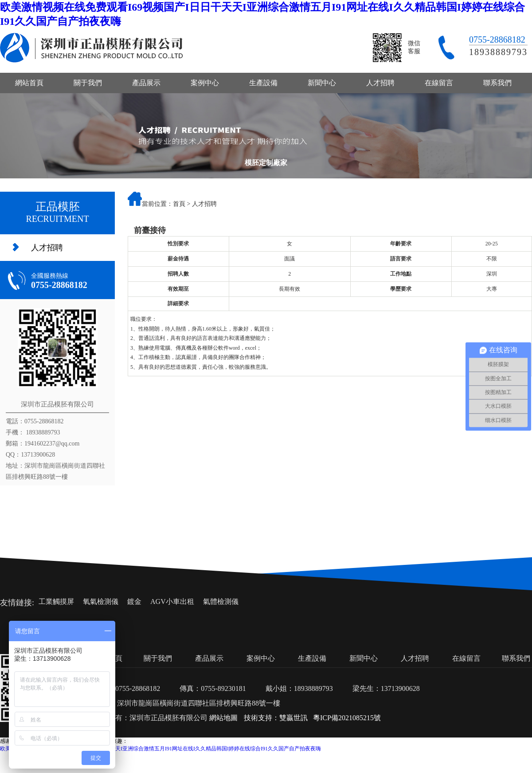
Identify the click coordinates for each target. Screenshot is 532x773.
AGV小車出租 (172, 601)
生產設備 (263, 83)
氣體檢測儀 (221, 601)
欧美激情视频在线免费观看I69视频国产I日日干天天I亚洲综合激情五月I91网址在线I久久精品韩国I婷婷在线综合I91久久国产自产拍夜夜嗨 (160, 749)
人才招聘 (380, 83)
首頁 (179, 204)
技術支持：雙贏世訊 (276, 718)
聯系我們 (497, 83)
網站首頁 (29, 83)
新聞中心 (322, 83)
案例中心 (205, 83)
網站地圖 (223, 718)
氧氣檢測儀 (101, 601)
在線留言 (439, 83)
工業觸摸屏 (56, 601)
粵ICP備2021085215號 (347, 718)
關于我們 (88, 83)
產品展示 (146, 83)
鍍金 (134, 601)
